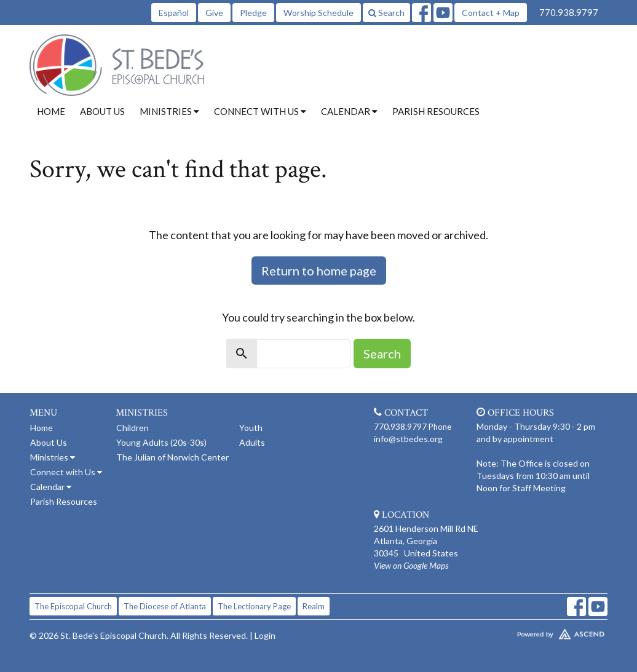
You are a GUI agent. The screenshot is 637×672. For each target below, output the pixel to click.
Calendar (51, 487)
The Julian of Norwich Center (172, 457)
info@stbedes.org (408, 439)
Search (386, 13)
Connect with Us (66, 472)
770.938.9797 (569, 12)
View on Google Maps (411, 565)
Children (133, 428)
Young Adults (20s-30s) (161, 442)
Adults (252, 442)
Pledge (253, 13)
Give (214, 13)
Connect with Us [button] (260, 111)
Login (265, 635)
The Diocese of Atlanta (165, 606)
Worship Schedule (318, 13)
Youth (251, 428)
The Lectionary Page (254, 606)
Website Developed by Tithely (540, 631)
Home (51, 111)
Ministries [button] (169, 111)
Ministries (53, 457)
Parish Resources (436, 111)
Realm (314, 606)
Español (174, 13)
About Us (102, 111)
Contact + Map (491, 13)
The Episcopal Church (73, 606)
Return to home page (319, 271)
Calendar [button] (349, 111)
